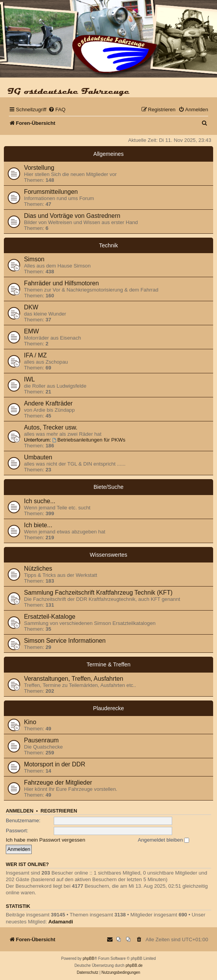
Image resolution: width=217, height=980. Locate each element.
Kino (30, 722)
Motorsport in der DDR (55, 764)
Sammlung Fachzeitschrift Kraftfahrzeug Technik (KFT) (98, 593)
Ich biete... (38, 525)
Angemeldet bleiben (163, 840)
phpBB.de (134, 965)
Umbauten (38, 457)
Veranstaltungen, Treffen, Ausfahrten (74, 679)
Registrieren (59, 811)
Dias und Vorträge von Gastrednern (72, 216)
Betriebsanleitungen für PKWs (89, 440)
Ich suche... (40, 501)
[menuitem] (57, 110)
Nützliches (38, 569)
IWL (29, 379)
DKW (31, 307)
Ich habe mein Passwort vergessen (45, 840)
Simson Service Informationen (65, 641)
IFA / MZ (35, 355)
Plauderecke (109, 708)
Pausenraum (41, 740)
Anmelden (20, 811)
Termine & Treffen (108, 664)
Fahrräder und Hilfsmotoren (62, 283)
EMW (32, 331)
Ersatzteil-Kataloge (50, 617)
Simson (34, 259)
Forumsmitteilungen (51, 192)
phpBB (89, 958)
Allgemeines (108, 154)
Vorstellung (39, 168)
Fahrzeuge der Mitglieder (58, 782)
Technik (108, 245)
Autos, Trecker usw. (51, 427)
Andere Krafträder (48, 403)
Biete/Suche (109, 487)
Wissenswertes (108, 555)
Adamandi (61, 922)
